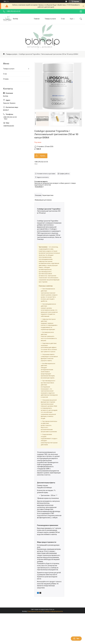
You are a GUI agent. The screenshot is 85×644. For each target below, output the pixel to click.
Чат (76, 639)
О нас (63, 19)
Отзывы (6, 79)
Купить (43, 156)
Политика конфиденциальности (53, 611)
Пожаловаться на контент (35, 611)
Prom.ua (52, 609)
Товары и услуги (50, 19)
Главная (37, 19)
